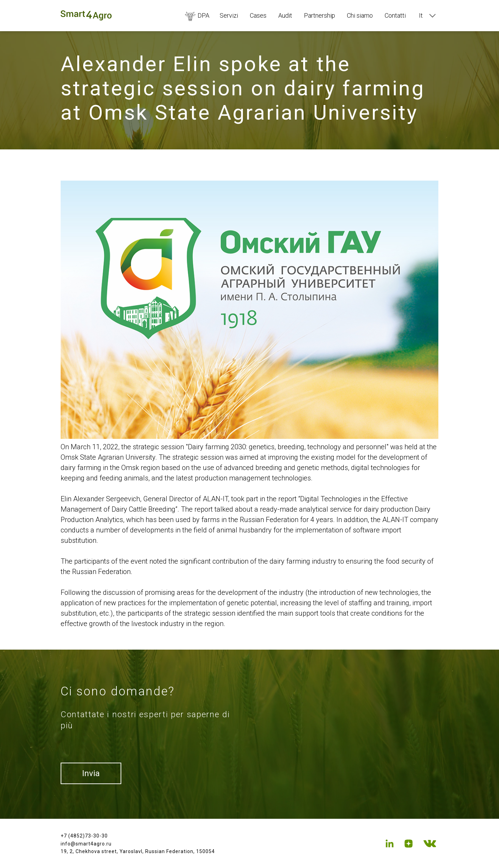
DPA (197, 16)
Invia (91, 773)
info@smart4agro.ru (86, 844)
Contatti (395, 15)
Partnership (319, 15)
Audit (285, 15)
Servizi (229, 15)
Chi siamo (360, 15)
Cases (258, 15)
